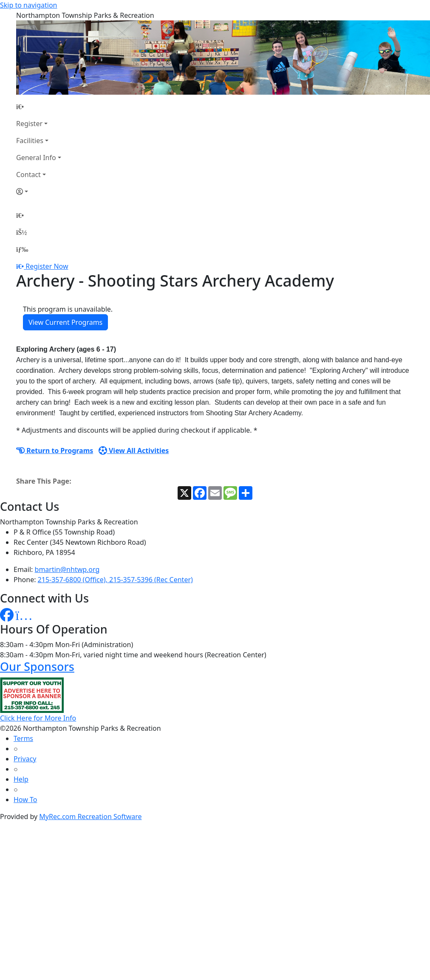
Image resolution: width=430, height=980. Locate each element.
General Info (36, 158)
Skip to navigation (28, 5)
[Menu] (22, 249)
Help (21, 779)
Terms (23, 738)
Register (29, 124)
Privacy (25, 759)
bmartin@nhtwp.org (67, 569)
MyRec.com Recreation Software (90, 817)
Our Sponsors (37, 666)
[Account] (39, 191)
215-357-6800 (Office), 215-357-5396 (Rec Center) (115, 580)
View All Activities (134, 451)
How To (25, 800)
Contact (28, 175)
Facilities (30, 141)
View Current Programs (65, 322)
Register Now (47, 266)
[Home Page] (39, 107)
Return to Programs (55, 451)
